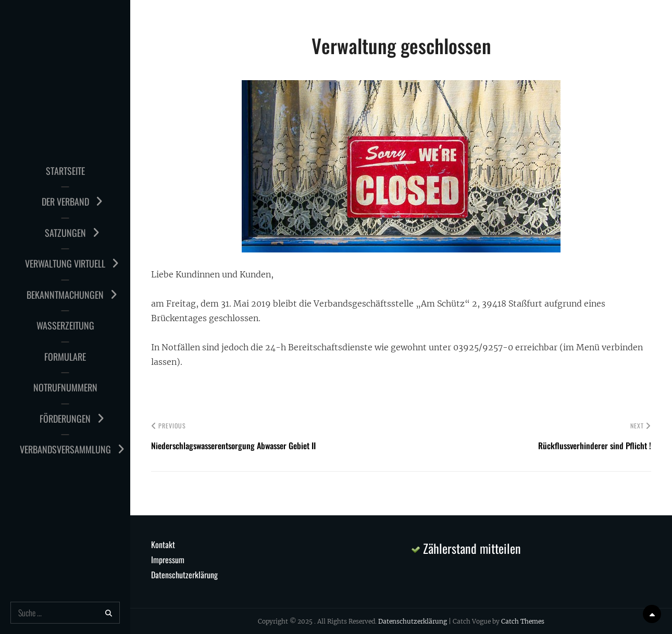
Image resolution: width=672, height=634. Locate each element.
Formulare (65, 357)
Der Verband (65, 201)
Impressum (168, 560)
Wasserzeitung (65, 325)
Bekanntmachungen (65, 295)
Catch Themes (523, 621)
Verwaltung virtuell (65, 263)
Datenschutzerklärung (184, 575)
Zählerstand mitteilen (466, 548)
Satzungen (65, 233)
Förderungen (65, 419)
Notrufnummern (65, 387)
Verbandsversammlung (65, 449)
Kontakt (163, 544)
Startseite (65, 171)
